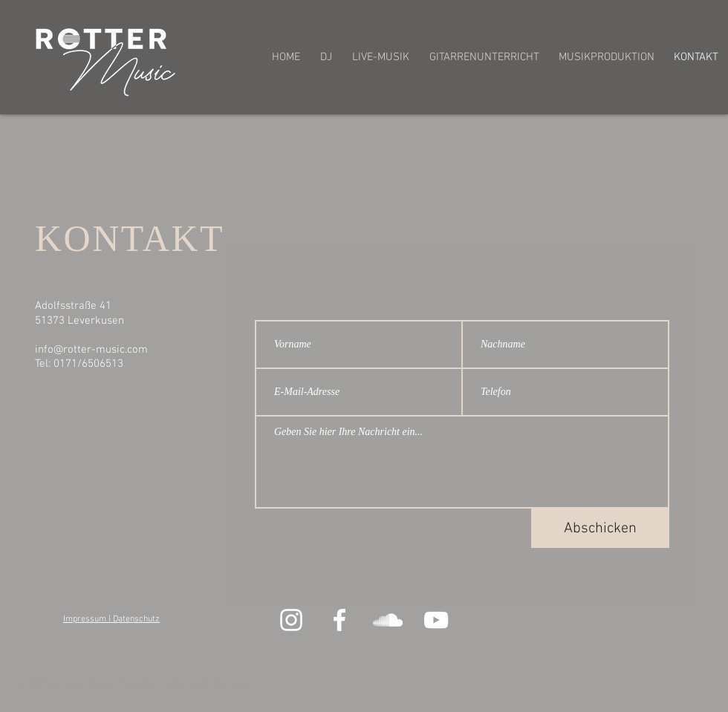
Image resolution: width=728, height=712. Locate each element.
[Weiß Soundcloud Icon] (388, 620)
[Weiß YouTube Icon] (436, 620)
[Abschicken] (600, 528)
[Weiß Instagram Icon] (291, 620)
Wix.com (230, 684)
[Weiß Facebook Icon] (339, 620)
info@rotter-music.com (91, 350)
